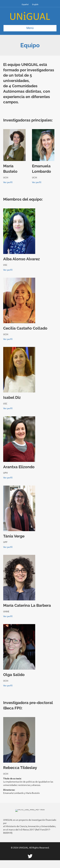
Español (25, 4)
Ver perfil (8, 182)
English (35, 4)
